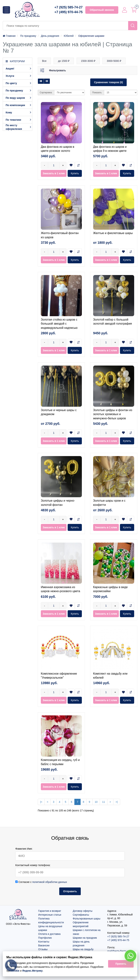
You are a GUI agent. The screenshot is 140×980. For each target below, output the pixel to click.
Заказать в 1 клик (54, 173)
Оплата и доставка (49, 934)
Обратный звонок (102, 10)
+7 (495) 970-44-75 (68, 12)
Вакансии (44, 945)
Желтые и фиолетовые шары (113, 233)
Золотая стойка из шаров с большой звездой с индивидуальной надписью (59, 324)
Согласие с (41, 882)
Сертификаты (81, 915)
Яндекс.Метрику (32, 971)
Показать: (97, 93)
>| (117, 802)
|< (41, 802)
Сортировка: (46, 93)
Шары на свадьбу (83, 949)
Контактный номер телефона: (33, 865)
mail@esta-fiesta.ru (118, 951)
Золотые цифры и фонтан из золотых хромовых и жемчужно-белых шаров (113, 414)
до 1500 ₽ (64, 61)
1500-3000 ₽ (88, 61)
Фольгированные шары (86, 919)
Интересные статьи (50, 915)
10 (96, 802)
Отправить (70, 891)
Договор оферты (83, 911)
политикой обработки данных (50, 882)
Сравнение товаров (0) (108, 82)
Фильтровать (57, 70)
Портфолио (45, 938)
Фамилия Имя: (24, 849)
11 (104, 802)
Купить (75, 173)
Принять (121, 964)
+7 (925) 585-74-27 (68, 7)
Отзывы (43, 949)
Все (44, 61)
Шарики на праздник (85, 938)
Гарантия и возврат (50, 911)
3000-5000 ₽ (114, 61)
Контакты (44, 942)
